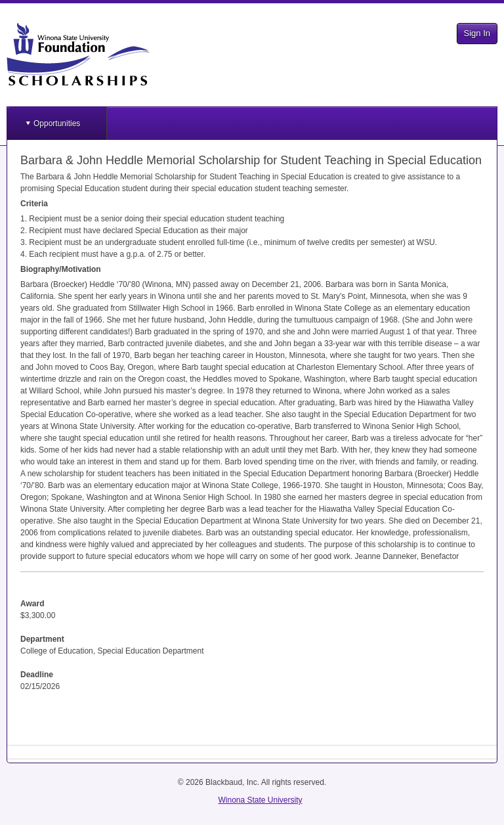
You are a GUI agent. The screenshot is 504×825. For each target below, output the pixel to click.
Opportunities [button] (57, 123)
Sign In (477, 33)
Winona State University (260, 800)
